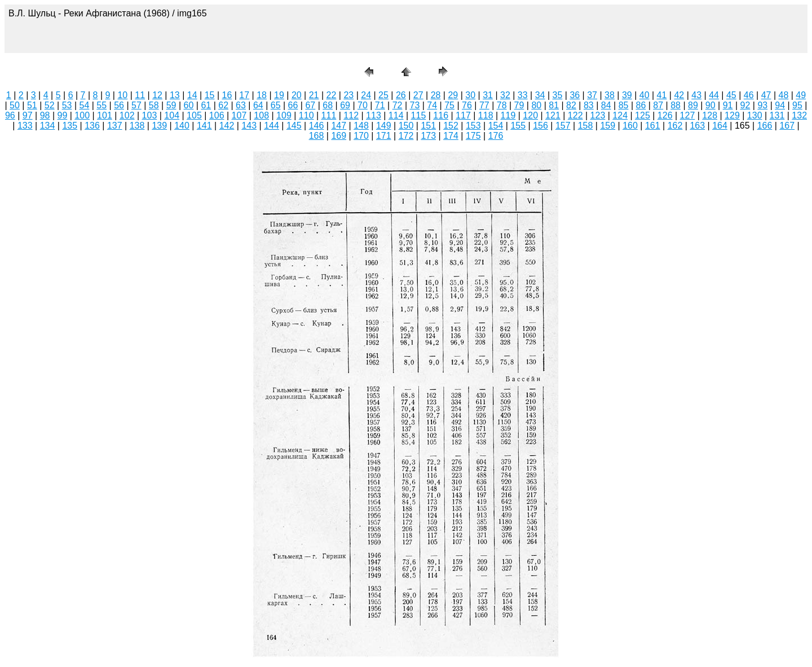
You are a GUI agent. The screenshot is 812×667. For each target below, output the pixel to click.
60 (189, 105)
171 (384, 136)
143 (249, 126)
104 (172, 115)
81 (554, 105)
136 (92, 126)
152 (451, 126)
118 (486, 115)
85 (624, 105)
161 (653, 126)
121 (553, 115)
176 (496, 136)
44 (714, 95)
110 (306, 115)
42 (679, 95)
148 (361, 126)
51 (32, 105)
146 (317, 126)
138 (137, 126)
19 (279, 95)
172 (406, 136)
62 (223, 105)
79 (519, 105)
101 (105, 115)
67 (310, 105)
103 (150, 115)
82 (571, 105)
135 (70, 126)
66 (293, 105)
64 (258, 105)
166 (765, 126)
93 (762, 105)
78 (502, 105)
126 (665, 115)
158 (586, 126)
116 (441, 115)
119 (508, 115)
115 (419, 115)
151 (428, 126)
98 (45, 115)
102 (127, 115)
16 (227, 95)
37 (592, 95)
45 (731, 95)
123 (598, 115)
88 (676, 105)
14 (192, 95)
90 (710, 105)
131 (777, 115)
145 (294, 126)
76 (467, 105)
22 (332, 95)
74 (432, 105)
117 (463, 115)
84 (606, 105)
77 (484, 105)
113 (374, 115)
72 (398, 105)
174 (451, 136)
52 (50, 105)
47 (766, 95)
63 (241, 105)
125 (643, 115)
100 (82, 115)
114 (396, 115)
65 (276, 105)
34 (540, 95)
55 (101, 105)
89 (693, 105)
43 (696, 95)
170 (361, 136)
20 (297, 95)
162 (675, 126)
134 (48, 126)
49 (801, 95)
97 (28, 115)
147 (339, 126)
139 (159, 126)
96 (10, 115)
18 (262, 95)
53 (67, 105)
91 (728, 105)
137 (115, 126)
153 (473, 126)
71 (380, 105)
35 (558, 95)
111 (329, 115)
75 (449, 105)
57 (136, 105)
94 (780, 105)
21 (314, 95)
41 (662, 95)
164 (720, 126)
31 (488, 95)
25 (383, 95)
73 (415, 105)
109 (284, 115)
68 (328, 105)
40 (645, 95)
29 (453, 95)
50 (15, 105)
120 (530, 115)
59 (171, 105)
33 (523, 95)
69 (345, 105)
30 (470, 95)
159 (608, 126)
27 (418, 95)
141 (204, 126)
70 (363, 105)
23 (348, 95)
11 (140, 95)
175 (473, 136)
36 (575, 95)
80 (536, 105)
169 (339, 136)
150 (406, 126)
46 (749, 95)
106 (217, 115)
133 (25, 126)
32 (505, 95)
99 (62, 115)
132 (799, 115)
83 (589, 105)
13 (175, 95)
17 (244, 95)
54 (84, 105)
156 (540, 126)
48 (784, 95)
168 (317, 136)
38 (610, 95)
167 (787, 126)
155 (518, 126)
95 (797, 105)
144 (272, 126)
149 (384, 126)
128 (710, 115)
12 (157, 95)
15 (210, 95)
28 (436, 95)
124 (620, 115)
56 (119, 105)
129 (732, 115)
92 (745, 105)
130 (755, 115)
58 (154, 105)
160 (630, 126)
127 (688, 115)
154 (496, 126)
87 (658, 105)
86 (641, 105)
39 (627, 95)
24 (366, 95)
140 (182, 126)
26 (401, 95)
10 (122, 95)
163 (697, 126)
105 (194, 115)
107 (239, 115)
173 (428, 136)
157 (563, 126)
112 (351, 115)
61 (206, 105)
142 (227, 126)
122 (575, 115)
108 (261, 115)
